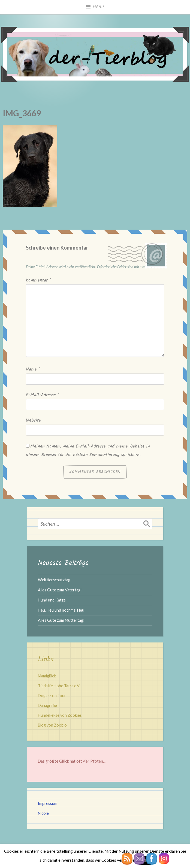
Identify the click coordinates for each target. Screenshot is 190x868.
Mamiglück (47, 676)
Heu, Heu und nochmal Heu (61, 610)
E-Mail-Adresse (43, 395)
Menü (98, 7)
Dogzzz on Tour (52, 696)
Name (33, 369)
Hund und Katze (52, 600)
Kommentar (38, 280)
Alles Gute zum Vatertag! (60, 590)
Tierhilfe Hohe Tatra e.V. (59, 686)
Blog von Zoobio (52, 725)
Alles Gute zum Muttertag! (61, 620)
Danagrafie (47, 705)
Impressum (48, 803)
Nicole (43, 813)
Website (33, 420)
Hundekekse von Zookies (60, 715)
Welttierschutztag (54, 580)
